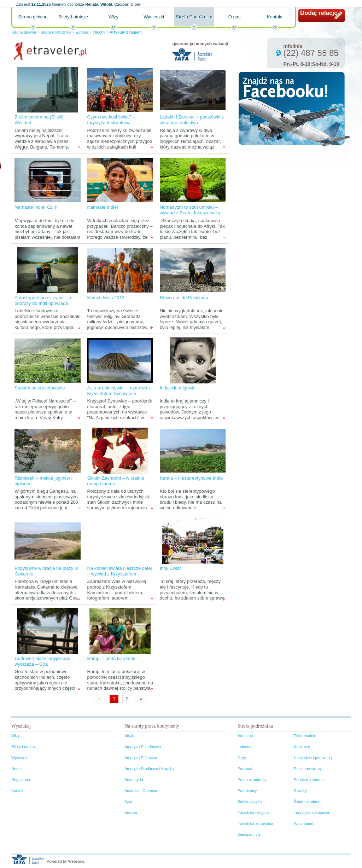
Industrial (246, 747)
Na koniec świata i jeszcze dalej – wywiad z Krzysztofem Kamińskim (119, 574)
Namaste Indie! (102, 207)
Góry (242, 758)
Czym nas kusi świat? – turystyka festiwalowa (111, 120)
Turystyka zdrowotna (255, 823)
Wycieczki (154, 17)
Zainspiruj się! (250, 834)
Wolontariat (303, 823)
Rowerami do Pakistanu (184, 298)
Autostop (245, 736)
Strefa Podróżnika (194, 17)
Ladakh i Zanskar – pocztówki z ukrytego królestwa (192, 120)
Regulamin (21, 780)
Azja (128, 802)
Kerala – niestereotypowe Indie (191, 478)
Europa (82, 32)
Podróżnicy (247, 791)
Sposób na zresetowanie (40, 388)
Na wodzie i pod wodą (313, 758)
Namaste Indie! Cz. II (36, 207)
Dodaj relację (319, 13)
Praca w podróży (252, 780)
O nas (235, 17)
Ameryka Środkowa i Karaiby (149, 769)
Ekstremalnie (305, 736)
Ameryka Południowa (143, 747)
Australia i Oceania (141, 791)
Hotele (17, 769)
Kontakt (275, 17)
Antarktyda (134, 780)
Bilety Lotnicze (73, 17)
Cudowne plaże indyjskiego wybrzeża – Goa (42, 661)
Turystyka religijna (253, 812)
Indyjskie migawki (178, 388)
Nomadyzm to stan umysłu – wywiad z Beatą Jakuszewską (190, 210)
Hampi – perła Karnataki (112, 658)
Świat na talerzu (308, 802)
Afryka (130, 736)
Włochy (99, 32)
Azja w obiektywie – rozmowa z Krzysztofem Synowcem (119, 391)
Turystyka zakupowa (311, 812)
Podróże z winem (309, 780)
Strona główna (33, 17)
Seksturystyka (250, 802)
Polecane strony (308, 769)
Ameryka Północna (141, 758)
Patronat (245, 769)
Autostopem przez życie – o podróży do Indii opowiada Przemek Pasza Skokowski (43, 303)
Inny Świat (170, 568)
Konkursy (302, 747)
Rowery (300, 791)
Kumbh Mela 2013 (106, 298)
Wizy (113, 17)
